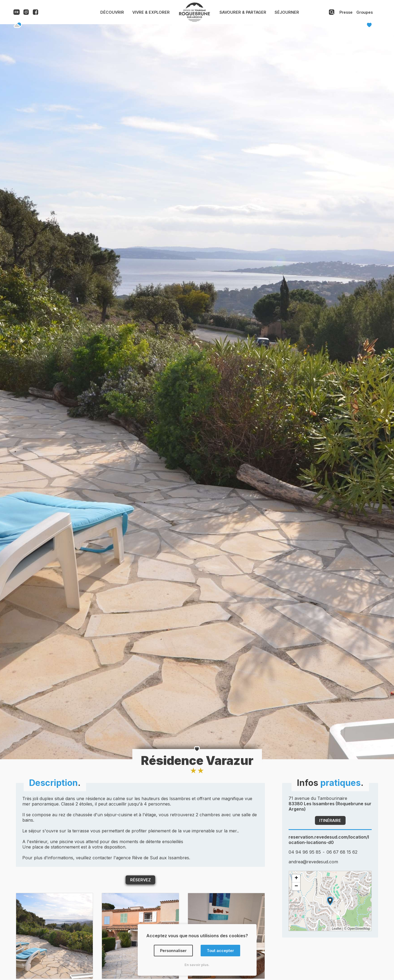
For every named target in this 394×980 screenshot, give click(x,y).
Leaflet (337, 929)
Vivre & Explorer (151, 12)
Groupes (365, 12)
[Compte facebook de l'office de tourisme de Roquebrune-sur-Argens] (36, 13)
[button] (330, 901)
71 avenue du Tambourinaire (330, 804)
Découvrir (112, 12)
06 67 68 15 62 (342, 852)
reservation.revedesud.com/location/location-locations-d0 (329, 840)
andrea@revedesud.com (313, 862)
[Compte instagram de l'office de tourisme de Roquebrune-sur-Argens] (26, 13)
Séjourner (287, 12)
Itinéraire (330, 820)
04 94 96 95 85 (305, 852)
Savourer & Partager (243, 12)
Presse (346, 12)
